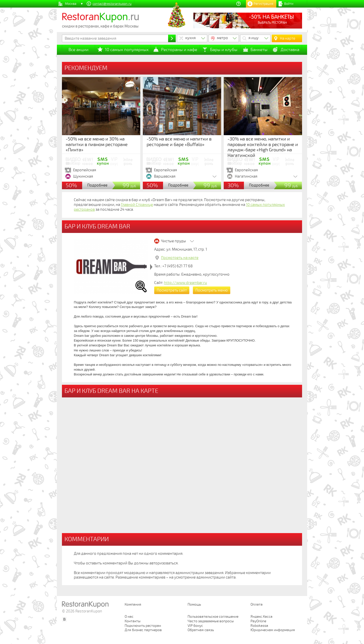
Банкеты (259, 50)
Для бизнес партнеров (143, 630)
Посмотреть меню (212, 290)
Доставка (290, 50)
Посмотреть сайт (172, 290)
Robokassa (259, 626)
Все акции (78, 50)
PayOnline (258, 621)
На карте (288, 38)
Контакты (133, 621)
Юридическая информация (273, 630)
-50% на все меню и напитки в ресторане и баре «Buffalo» (179, 142)
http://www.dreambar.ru (186, 283)
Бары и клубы (224, 50)
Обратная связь (201, 630)
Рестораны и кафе (179, 50)
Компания (133, 604)
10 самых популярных (127, 50)
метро (222, 38)
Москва (71, 4)
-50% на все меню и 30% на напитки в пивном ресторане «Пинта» (97, 144)
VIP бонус (195, 626)
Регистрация (263, 4)
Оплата (257, 604)
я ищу (254, 38)
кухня (190, 38)
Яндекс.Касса (261, 617)
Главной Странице (137, 205)
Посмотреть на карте (180, 258)
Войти (289, 4)
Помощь (194, 604)
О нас (129, 617)
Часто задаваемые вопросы (211, 621)
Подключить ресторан (143, 626)
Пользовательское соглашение (213, 617)
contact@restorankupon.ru (112, 4)
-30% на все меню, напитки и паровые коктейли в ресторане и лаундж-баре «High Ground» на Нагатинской (263, 147)
